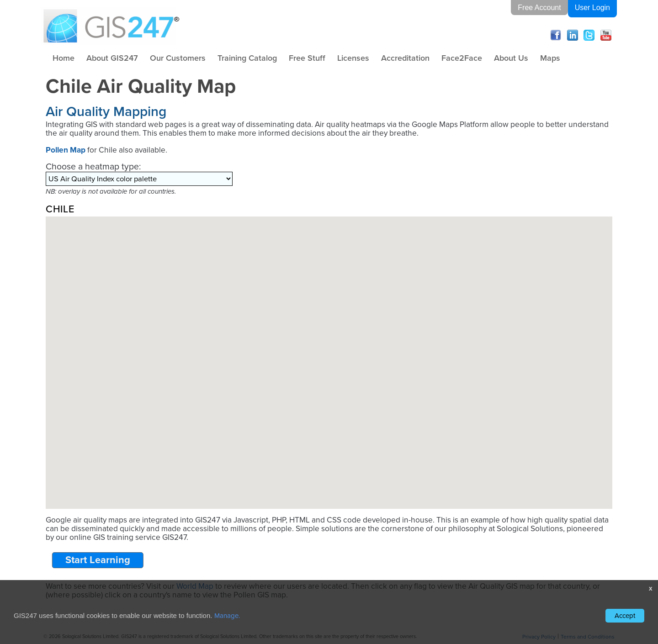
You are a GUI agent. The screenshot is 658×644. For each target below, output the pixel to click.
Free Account (539, 8)
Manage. (227, 616)
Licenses (353, 58)
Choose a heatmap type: (93, 166)
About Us (511, 58)
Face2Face (462, 58)
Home (64, 58)
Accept (625, 616)
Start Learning (98, 560)
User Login (592, 8)
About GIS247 (112, 58)
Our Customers (178, 58)
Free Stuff (307, 58)
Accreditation (405, 58)
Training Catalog (247, 58)
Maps (550, 58)
